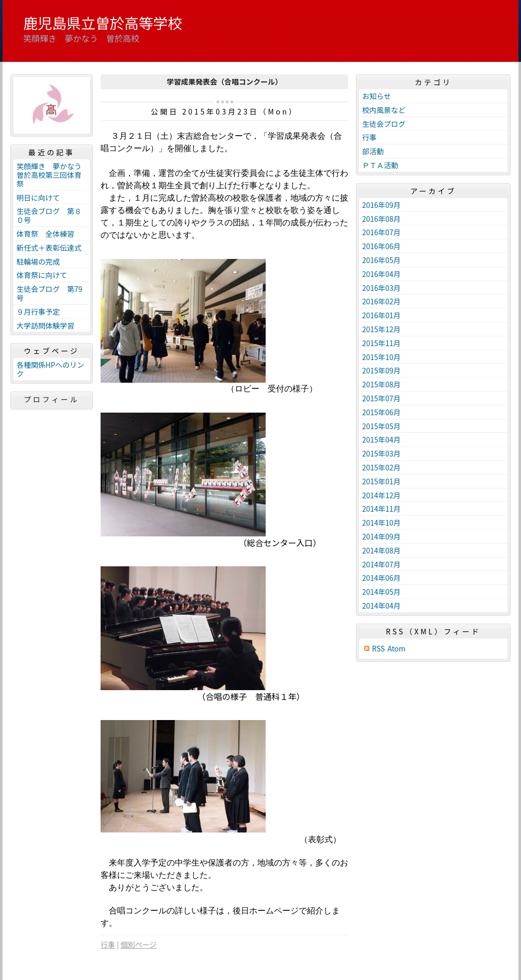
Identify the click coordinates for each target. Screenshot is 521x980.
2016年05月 (381, 260)
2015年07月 (381, 398)
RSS (378, 649)
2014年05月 (381, 592)
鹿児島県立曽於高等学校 (103, 23)
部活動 (373, 151)
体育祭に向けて (42, 275)
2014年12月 (381, 495)
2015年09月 (381, 370)
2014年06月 (381, 578)
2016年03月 (381, 288)
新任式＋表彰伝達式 (49, 248)
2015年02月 (381, 467)
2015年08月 (381, 384)
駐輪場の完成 (38, 262)
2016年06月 (381, 246)
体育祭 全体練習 (45, 234)
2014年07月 (381, 564)
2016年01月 (381, 315)
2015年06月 (381, 412)
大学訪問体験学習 (45, 325)
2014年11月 (381, 509)
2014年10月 (381, 522)
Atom (396, 649)
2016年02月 (381, 301)
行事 (108, 944)
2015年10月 (381, 357)
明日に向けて (38, 198)
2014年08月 (381, 550)
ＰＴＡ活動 (380, 165)
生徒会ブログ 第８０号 (49, 215)
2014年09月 (381, 536)
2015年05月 (381, 426)
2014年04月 (381, 606)
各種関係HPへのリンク (50, 369)
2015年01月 (381, 481)
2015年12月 (381, 329)
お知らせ (377, 96)
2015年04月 (381, 439)
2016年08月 (381, 219)
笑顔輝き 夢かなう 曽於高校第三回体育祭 (53, 175)
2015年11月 (381, 343)
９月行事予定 (38, 312)
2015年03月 (381, 453)
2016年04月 (381, 274)
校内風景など (384, 110)
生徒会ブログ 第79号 (50, 293)
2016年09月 (381, 205)
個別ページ (139, 944)
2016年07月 (381, 232)
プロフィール (52, 399)
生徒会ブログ (384, 124)
